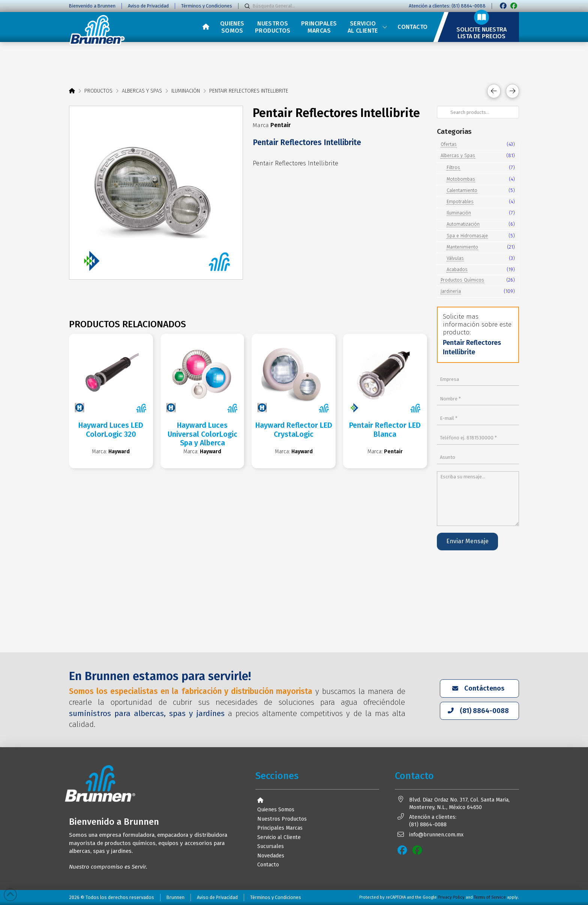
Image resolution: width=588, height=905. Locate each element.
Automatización (463, 224)
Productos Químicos (462, 280)
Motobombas (461, 179)
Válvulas (455, 258)
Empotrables (460, 202)
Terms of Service (490, 897)
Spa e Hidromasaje (467, 236)
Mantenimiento (462, 247)
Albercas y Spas (458, 155)
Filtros (453, 167)
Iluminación (459, 213)
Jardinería (451, 291)
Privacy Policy (451, 897)
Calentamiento (462, 190)
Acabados (457, 269)
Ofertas (449, 144)
